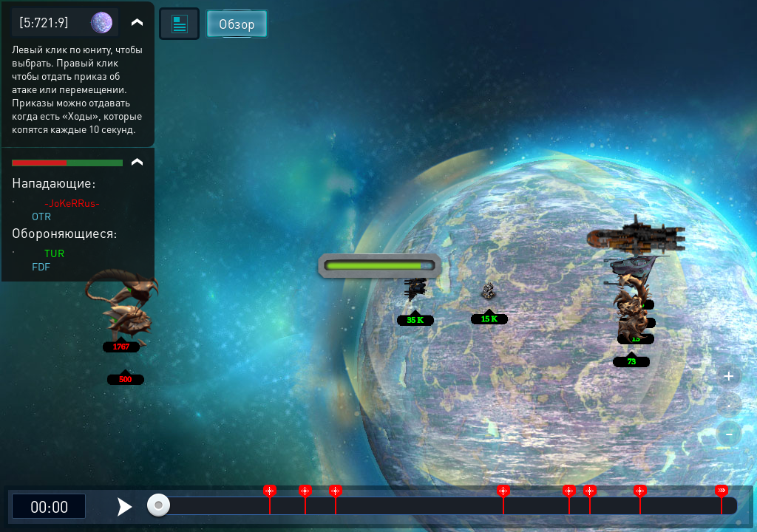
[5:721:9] (44, 22)
